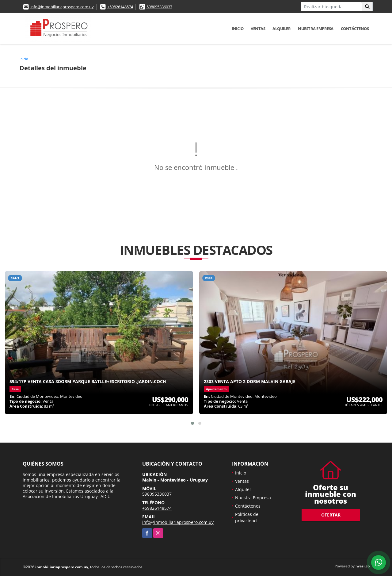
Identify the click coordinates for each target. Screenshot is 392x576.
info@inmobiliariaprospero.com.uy (62, 7)
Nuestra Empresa (316, 29)
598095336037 (159, 7)
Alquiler (282, 29)
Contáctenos (355, 29)
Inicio (238, 29)
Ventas (258, 29)
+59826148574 (120, 7)
